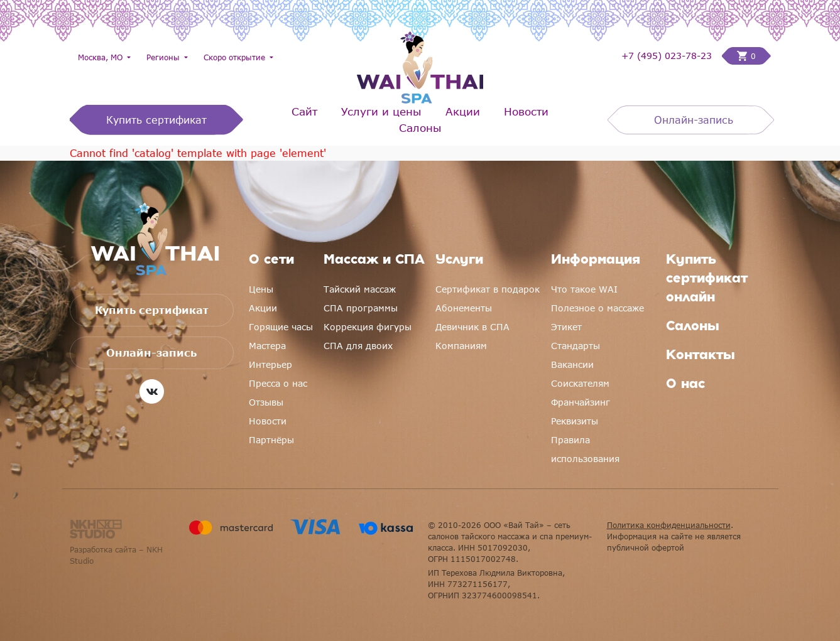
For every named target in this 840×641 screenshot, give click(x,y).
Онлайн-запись (694, 120)
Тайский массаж (360, 289)
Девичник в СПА (472, 327)
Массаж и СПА (374, 261)
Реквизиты (575, 421)
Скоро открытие (236, 57)
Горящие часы (281, 327)
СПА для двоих (358, 346)
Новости (526, 111)
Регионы (164, 57)
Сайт (304, 111)
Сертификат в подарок (488, 289)
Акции (463, 111)
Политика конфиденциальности (669, 525)
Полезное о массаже (597, 308)
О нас (685, 385)
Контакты (701, 356)
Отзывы (266, 402)
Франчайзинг (581, 402)
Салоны (420, 127)
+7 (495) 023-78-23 (667, 56)
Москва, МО (101, 57)
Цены (261, 289)
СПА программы (361, 308)
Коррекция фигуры (368, 327)
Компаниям (461, 346)
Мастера (267, 346)
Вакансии (572, 364)
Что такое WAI (584, 289)
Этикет (566, 327)
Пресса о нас (278, 383)
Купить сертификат (156, 120)
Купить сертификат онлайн (707, 279)
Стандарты (575, 346)
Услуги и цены (381, 111)
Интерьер (270, 364)
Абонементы (464, 308)
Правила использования (585, 449)
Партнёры (271, 440)
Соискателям (580, 383)
